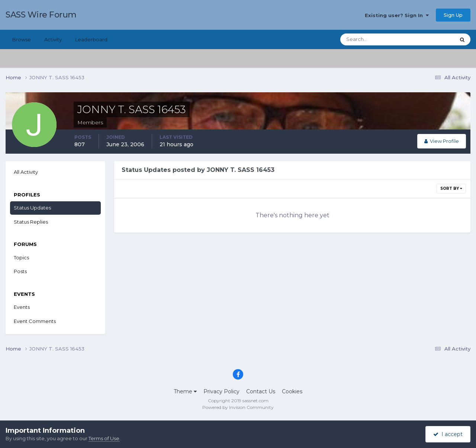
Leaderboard (91, 39)
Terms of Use (104, 438)
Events (22, 307)
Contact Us (261, 391)
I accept (448, 434)
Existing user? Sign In (397, 15)
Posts (20, 271)
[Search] (374, 39)
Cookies (292, 391)
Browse (22, 39)
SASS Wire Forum (41, 15)
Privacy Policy (221, 391)
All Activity (26, 172)
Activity (53, 39)
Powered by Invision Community (238, 407)
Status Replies (31, 222)
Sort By (451, 188)
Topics (21, 257)
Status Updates (32, 208)
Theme (185, 391)
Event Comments (35, 321)
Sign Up (453, 15)
